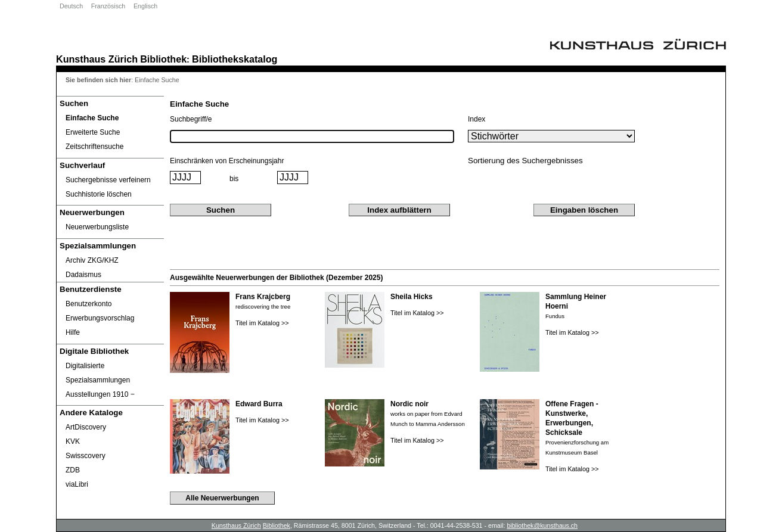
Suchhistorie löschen (99, 194)
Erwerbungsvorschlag (100, 318)
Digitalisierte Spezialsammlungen (98, 373)
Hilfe (73, 332)
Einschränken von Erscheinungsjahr (227, 161)
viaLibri (77, 484)
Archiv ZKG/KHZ (92, 260)
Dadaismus (83, 275)
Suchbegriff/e (191, 119)
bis (234, 179)
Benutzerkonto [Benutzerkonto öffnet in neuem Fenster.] (89, 304)
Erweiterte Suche (93, 132)
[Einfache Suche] (110, 118)
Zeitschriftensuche (94, 147)
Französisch (108, 6)
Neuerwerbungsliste (97, 227)
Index (477, 119)
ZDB (73, 470)
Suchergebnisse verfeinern (108, 180)
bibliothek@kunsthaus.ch (542, 525)
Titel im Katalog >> (262, 323)
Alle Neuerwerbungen (222, 498)
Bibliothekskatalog (235, 59)
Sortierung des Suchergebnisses (525, 161)
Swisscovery (86, 456)
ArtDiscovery (86, 427)
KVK (73, 441)
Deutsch (71, 6)
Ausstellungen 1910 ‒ (100, 394)
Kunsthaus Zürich (97, 59)
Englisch (145, 6)
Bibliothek (163, 59)
